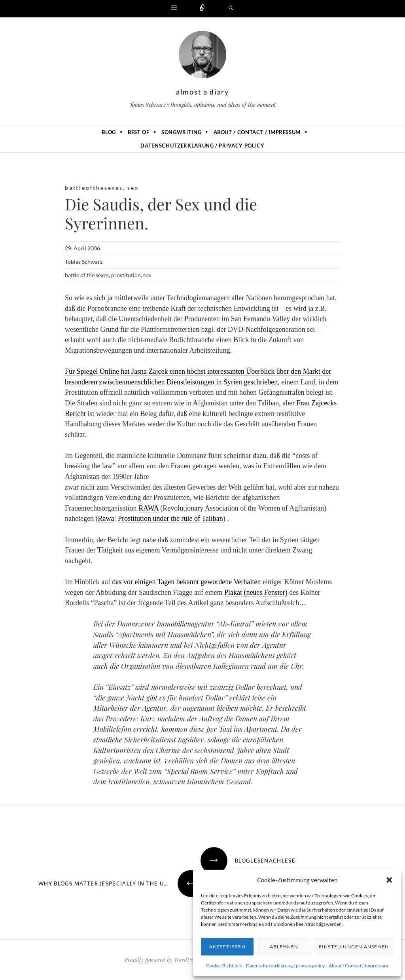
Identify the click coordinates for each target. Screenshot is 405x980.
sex (133, 188)
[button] (389, 880)
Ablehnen (284, 947)
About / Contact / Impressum (358, 966)
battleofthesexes (94, 188)
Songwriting (181, 132)
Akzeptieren (227, 947)
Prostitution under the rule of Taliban (170, 518)
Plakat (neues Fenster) (256, 592)
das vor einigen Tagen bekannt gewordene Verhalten (186, 582)
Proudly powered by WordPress (162, 960)
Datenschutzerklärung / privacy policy (285, 966)
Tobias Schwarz (84, 262)
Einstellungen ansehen (354, 947)
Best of (139, 132)
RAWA (149, 508)
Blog (109, 132)
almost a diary (202, 92)
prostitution (126, 275)
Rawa (106, 518)
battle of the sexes (87, 275)
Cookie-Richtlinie (224, 966)
